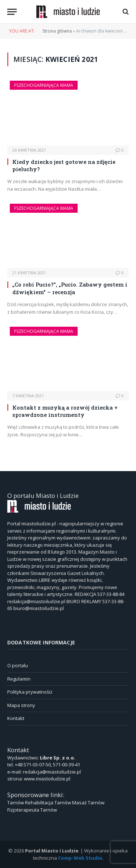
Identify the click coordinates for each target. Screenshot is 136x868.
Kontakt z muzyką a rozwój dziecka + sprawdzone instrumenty (65, 411)
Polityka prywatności (30, 692)
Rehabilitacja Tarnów (48, 803)
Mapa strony (21, 705)
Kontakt (16, 718)
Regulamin (19, 679)
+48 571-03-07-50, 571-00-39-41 (48, 765)
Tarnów (16, 803)
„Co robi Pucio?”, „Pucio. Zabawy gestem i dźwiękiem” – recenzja (70, 288)
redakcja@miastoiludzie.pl (52, 772)
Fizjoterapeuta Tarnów (32, 810)
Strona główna (57, 31)
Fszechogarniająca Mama (44, 85)
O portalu (18, 665)
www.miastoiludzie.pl (47, 779)
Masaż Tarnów (88, 803)
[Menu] (12, 12)
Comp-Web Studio (80, 858)
